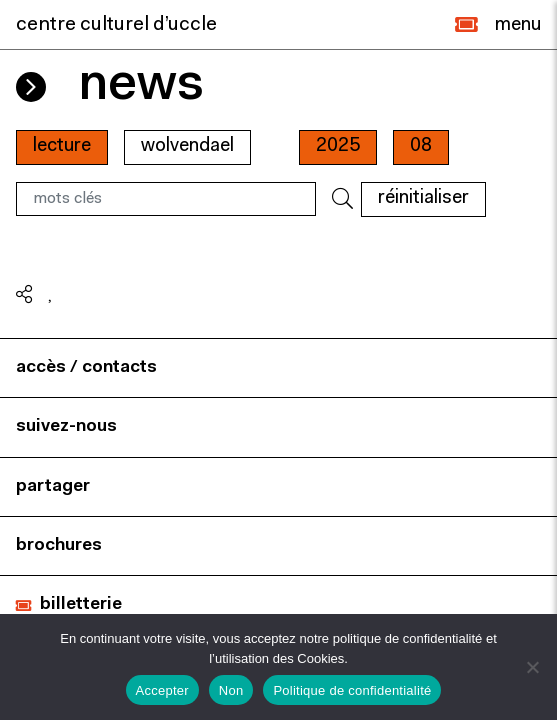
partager (53, 486)
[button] (466, 25)
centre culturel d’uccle (116, 25)
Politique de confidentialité (352, 690)
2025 (338, 146)
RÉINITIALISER (423, 198)
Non (231, 690)
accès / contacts (86, 367)
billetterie (81, 604)
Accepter (162, 690)
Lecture (62, 146)
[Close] (518, 25)
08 (421, 146)
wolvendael (187, 146)
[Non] (532, 667)
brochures (59, 545)
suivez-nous (66, 426)
